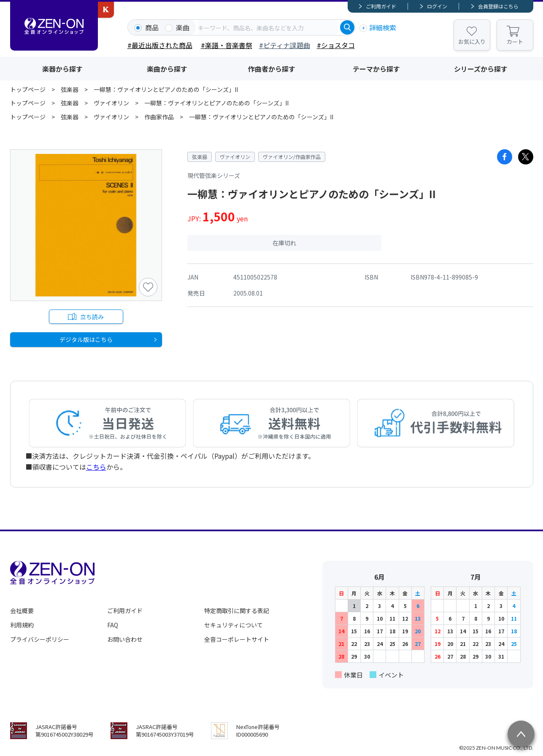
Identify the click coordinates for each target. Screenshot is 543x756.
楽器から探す (62, 69)
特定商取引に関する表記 (237, 611)
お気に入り (472, 42)
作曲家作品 (159, 117)
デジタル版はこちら (86, 340)
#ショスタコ (336, 45)
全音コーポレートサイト (237, 639)
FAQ (113, 625)
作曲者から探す (272, 69)
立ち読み (92, 317)
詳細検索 (383, 27)
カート (515, 42)
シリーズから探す (481, 69)
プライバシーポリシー (40, 639)
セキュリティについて (234, 625)
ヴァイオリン (111, 103)
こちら (96, 467)
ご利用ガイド (381, 6)
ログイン (437, 6)
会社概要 (22, 611)
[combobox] (268, 27)
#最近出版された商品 (160, 45)
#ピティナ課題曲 (285, 45)
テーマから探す (376, 69)
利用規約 (22, 625)
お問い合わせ (125, 639)
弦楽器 (70, 89)
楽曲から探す (167, 69)
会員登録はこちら (498, 6)
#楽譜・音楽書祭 (227, 45)
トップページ (28, 89)
